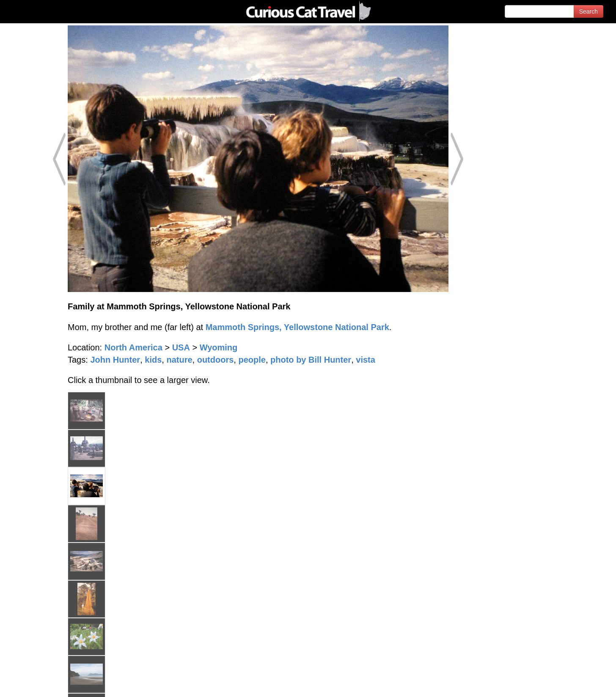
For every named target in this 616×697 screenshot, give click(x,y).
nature (179, 360)
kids (153, 360)
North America (133, 347)
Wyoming (219, 347)
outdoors (216, 360)
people (252, 360)
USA (181, 347)
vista (366, 360)
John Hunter (115, 360)
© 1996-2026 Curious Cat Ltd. (51, 683)
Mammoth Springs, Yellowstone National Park (297, 327)
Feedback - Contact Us (575, 683)
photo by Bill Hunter (311, 360)
